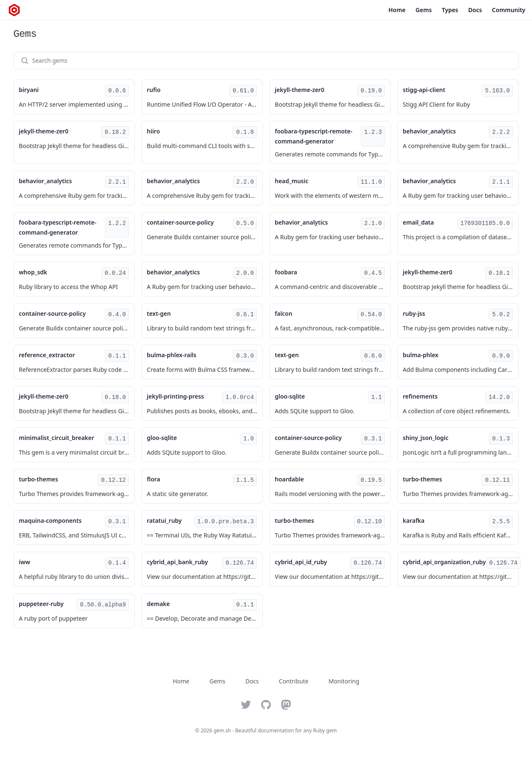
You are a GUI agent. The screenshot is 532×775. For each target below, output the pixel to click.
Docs (475, 10)
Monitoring (344, 681)
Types (450, 10)
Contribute (294, 681)
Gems (424, 10)
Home (397, 10)
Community (509, 10)
